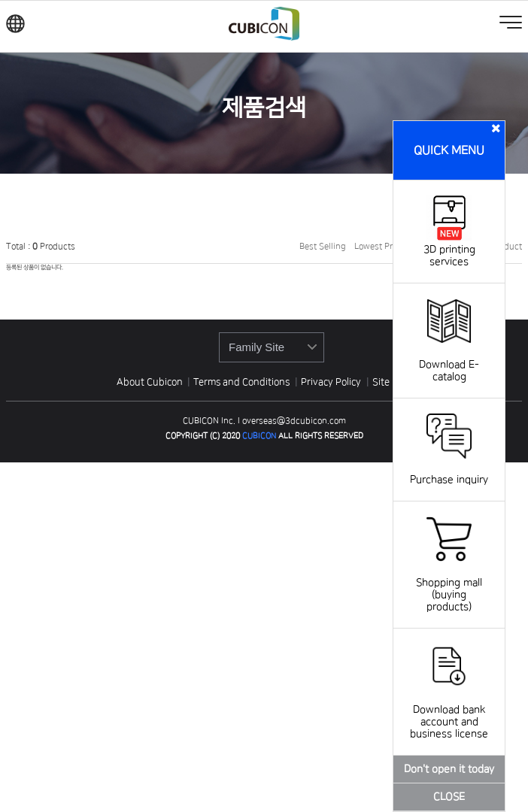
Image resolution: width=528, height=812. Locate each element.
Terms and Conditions (243, 382)
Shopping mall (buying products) (449, 583)
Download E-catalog (449, 359)
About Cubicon (150, 382)
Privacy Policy (332, 382)
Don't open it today (449, 769)
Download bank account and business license (449, 710)
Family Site (256, 347)
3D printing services (449, 250)
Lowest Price (379, 246)
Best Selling (323, 246)
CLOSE (449, 797)
